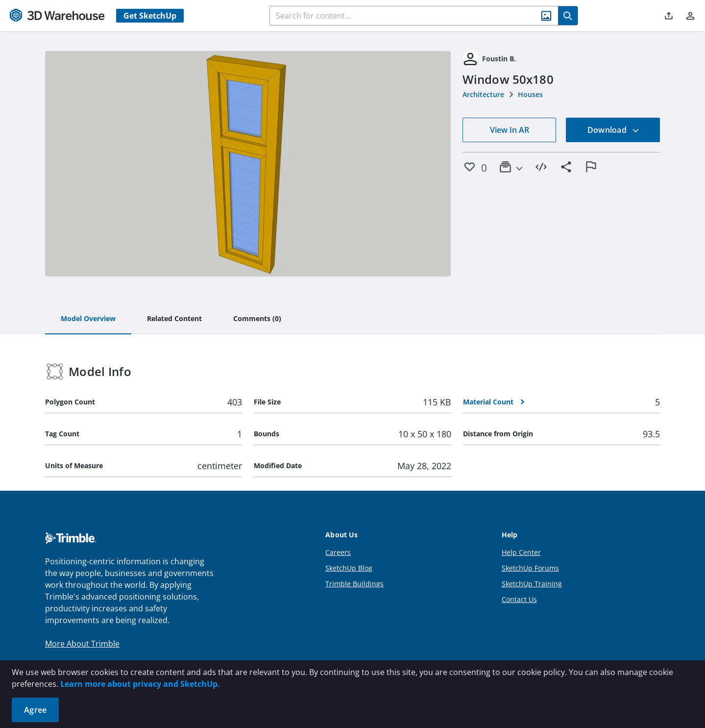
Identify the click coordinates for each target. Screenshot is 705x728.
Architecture (483, 94)
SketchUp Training (532, 584)
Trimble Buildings (354, 584)
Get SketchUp (150, 16)
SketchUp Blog (349, 568)
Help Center (521, 552)
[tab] (88, 319)
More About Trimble (82, 644)
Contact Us (519, 599)
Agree (35, 710)
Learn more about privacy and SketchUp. (140, 684)
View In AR (510, 130)
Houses (530, 94)
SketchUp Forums (530, 568)
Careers (338, 552)
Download (613, 130)
